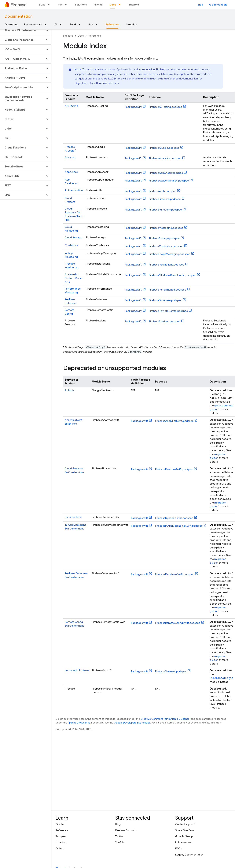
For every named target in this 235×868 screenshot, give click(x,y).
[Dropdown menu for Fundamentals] (46, 24)
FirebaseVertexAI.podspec (171, 671)
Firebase (68, 36)
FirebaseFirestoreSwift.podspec (174, 469)
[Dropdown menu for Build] (50, 5)
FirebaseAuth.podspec (162, 191)
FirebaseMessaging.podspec (166, 228)
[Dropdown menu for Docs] (121, 5)
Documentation (18, 16)
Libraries (61, 842)
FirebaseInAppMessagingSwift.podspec (179, 526)
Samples (132, 24)
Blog (200, 5)
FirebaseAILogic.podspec (164, 148)
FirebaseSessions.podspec (165, 321)
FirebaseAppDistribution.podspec (169, 181)
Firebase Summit (125, 830)
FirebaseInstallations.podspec (167, 265)
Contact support (185, 824)
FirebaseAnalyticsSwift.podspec (174, 421)
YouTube (120, 842)
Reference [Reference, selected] (112, 24)
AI (56, 24)
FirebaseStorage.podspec (164, 238)
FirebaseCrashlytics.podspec (166, 246)
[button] (22, 30)
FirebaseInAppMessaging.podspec (170, 254)
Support (134, 5)
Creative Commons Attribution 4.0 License (165, 719)
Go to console (218, 5)
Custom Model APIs (73, 278)
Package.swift (133, 107)
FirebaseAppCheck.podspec (166, 173)
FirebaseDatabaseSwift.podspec (175, 574)
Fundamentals (33, 24)
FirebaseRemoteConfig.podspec (168, 311)
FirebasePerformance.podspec (167, 290)
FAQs (178, 848)
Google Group (184, 836)
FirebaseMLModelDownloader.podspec (172, 275)
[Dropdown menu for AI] (62, 24)
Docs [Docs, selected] (113, 5)
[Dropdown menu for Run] (67, 5)
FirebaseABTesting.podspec (165, 107)
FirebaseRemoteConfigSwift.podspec (178, 623)
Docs (81, 36)
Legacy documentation (189, 855)
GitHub (60, 848)
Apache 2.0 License (79, 723)
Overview (11, 24)
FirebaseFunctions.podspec (165, 210)
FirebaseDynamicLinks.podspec (174, 518)
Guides (60, 824)
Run (60, 5)
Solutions (81, 5)
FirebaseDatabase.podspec (165, 300)
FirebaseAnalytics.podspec (165, 158)
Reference (95, 36)
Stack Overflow (185, 830)
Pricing (98, 5)
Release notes (184, 842)
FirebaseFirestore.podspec (165, 199)
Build (42, 5)
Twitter (119, 836)
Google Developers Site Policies (132, 723)
